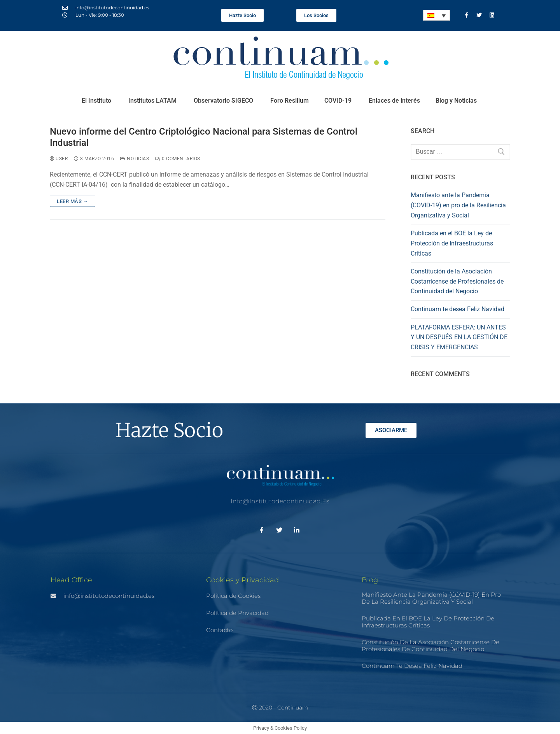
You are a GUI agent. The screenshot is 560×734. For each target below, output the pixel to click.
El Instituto (97, 101)
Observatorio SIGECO (224, 101)
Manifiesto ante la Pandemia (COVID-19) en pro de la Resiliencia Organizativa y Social (458, 205)
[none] (437, 15)
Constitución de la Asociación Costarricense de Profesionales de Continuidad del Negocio (457, 281)
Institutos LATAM (153, 101)
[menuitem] (437, 15)
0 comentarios (178, 159)
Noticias (135, 159)
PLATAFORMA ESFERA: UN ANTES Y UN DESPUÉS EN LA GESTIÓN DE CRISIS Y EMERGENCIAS (459, 337)
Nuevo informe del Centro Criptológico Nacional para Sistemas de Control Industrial (204, 137)
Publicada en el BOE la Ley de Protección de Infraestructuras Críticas (452, 243)
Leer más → (73, 201)
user (59, 159)
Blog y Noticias (457, 101)
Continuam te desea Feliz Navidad (458, 309)
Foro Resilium (290, 101)
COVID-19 (339, 101)
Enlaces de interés (394, 101)
